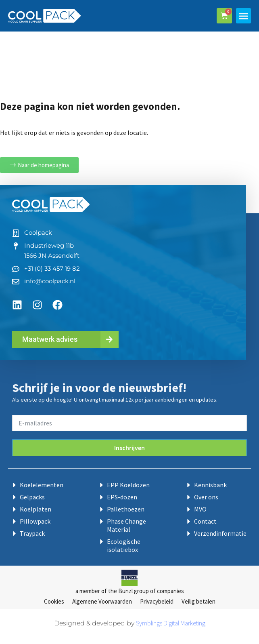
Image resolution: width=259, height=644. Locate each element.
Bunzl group (134, 591)
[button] (244, 16)
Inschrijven (129, 448)
